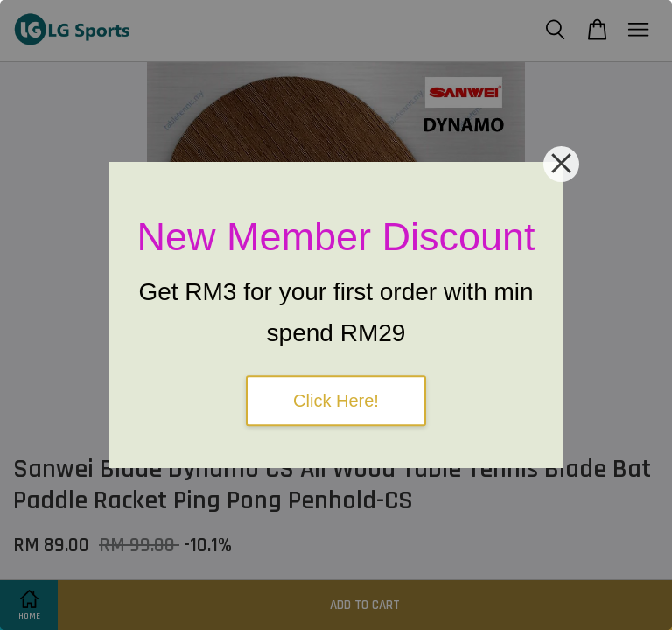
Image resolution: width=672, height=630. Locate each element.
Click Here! (336, 401)
